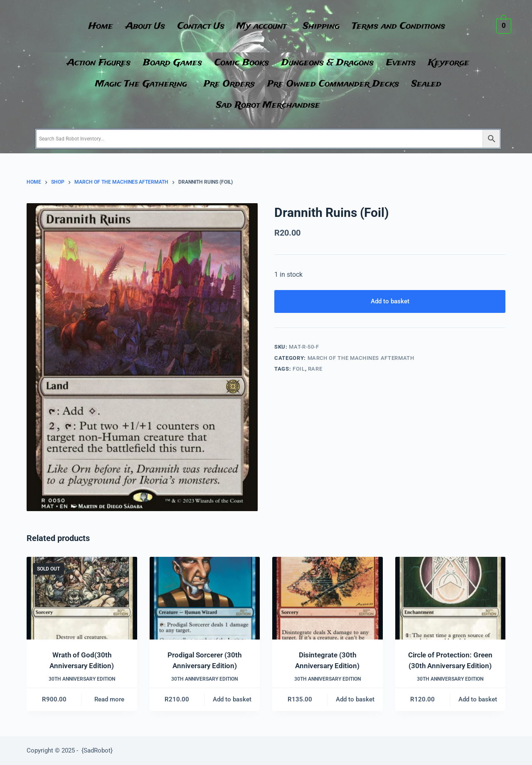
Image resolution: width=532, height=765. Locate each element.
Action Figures (99, 63)
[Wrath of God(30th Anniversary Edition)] (82, 598)
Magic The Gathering (141, 84)
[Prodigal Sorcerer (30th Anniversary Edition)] (205, 598)
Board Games (172, 63)
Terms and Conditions (399, 26)
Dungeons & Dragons (328, 63)
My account (262, 26)
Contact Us (201, 26)
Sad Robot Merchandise (268, 105)
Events (401, 63)
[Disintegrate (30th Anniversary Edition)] (328, 598)
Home (101, 26)
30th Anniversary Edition (82, 679)
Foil (299, 369)
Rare (315, 369)
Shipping (322, 26)
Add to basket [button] (232, 699)
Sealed (426, 84)
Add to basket (390, 301)
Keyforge (449, 63)
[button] (264, 26)
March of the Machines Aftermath (361, 358)
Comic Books (242, 63)
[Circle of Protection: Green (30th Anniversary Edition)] (451, 598)
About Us (145, 26)
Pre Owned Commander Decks (333, 84)
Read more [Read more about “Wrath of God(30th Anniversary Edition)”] (109, 699)
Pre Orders (229, 84)
